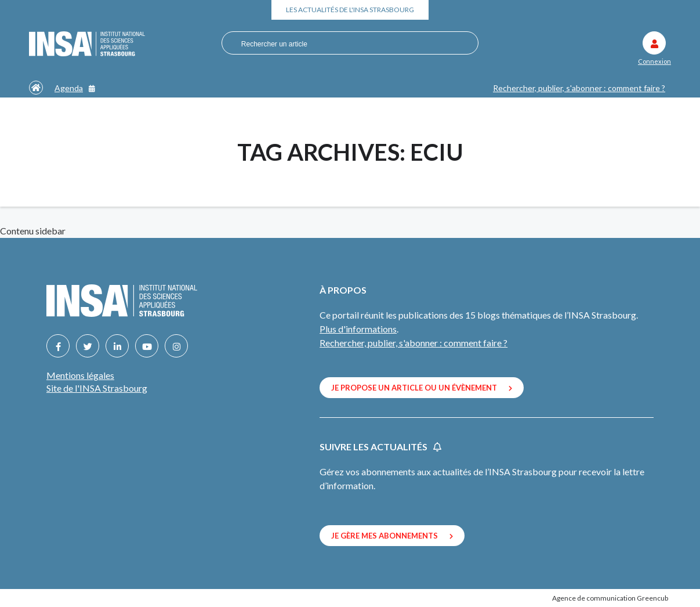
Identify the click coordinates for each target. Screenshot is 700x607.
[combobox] (345, 44)
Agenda (75, 88)
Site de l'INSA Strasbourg (97, 388)
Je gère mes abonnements (392, 536)
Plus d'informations (358, 329)
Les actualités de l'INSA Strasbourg (350, 10)
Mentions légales (80, 375)
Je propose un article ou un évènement (422, 388)
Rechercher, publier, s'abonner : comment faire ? (579, 88)
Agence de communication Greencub (610, 598)
